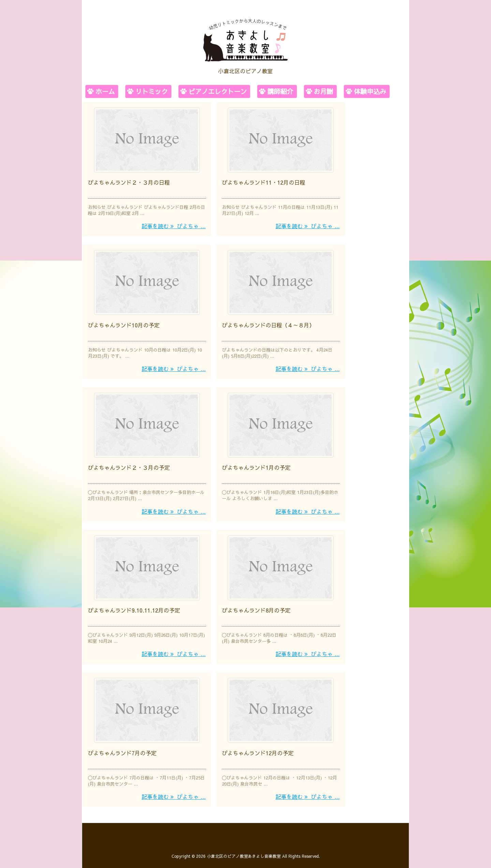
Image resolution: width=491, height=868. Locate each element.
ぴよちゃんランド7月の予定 (122, 749)
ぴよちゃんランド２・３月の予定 (129, 465)
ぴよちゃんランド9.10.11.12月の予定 (134, 607)
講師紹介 (280, 91)
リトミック (152, 91)
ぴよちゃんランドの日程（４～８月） (268, 323)
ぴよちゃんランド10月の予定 (124, 323)
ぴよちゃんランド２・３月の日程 (129, 182)
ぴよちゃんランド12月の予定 (258, 749)
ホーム (105, 91)
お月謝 (323, 91)
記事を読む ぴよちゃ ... (174, 225)
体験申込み (370, 91)
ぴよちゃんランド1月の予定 (256, 465)
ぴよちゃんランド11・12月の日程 (264, 182)
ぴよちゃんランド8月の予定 (256, 607)
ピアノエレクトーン (218, 91)
